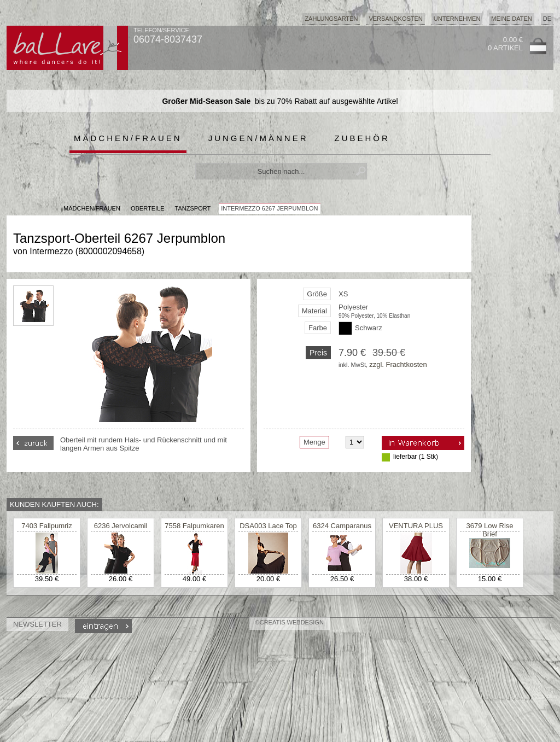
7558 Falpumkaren (194, 526)
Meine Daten (511, 19)
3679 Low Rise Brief (490, 530)
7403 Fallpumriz (47, 526)
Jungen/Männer (258, 138)
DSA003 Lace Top (268, 526)
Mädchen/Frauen (128, 138)
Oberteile (148, 208)
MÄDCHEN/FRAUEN (92, 208)
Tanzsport (193, 208)
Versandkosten (395, 19)
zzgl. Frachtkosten (398, 364)
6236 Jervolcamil (121, 526)
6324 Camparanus (342, 526)
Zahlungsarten (331, 19)
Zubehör (362, 138)
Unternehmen (457, 19)
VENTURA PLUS (416, 526)
